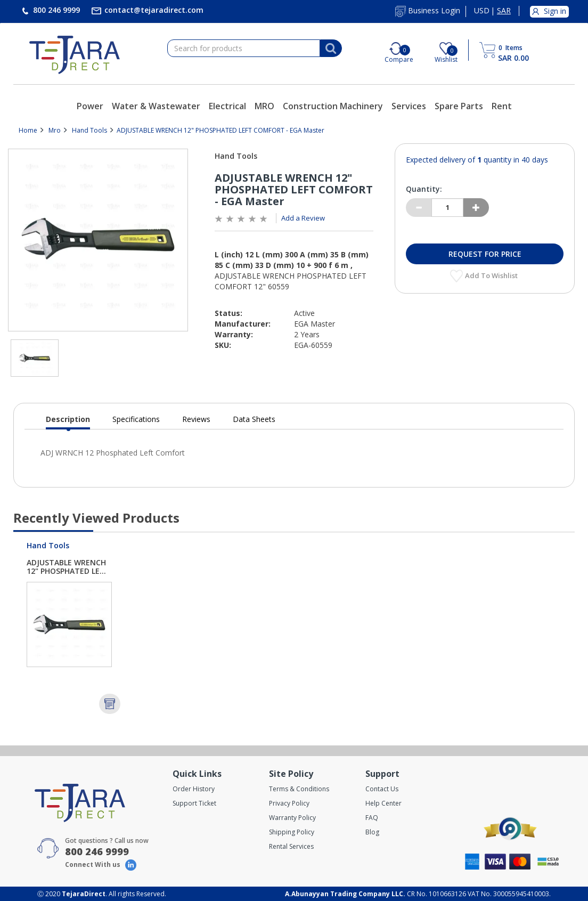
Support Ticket (194, 803)
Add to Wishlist (492, 275)
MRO (264, 106)
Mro (55, 130)
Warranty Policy (292, 818)
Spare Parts (459, 106)
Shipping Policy (292, 832)
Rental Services (291, 846)
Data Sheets (254, 419)
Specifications (136, 419)
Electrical (227, 106)
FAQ (372, 818)
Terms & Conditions (299, 789)
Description (68, 422)
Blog (372, 832)
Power (90, 106)
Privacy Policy (289, 803)
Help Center (383, 803)
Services (409, 106)
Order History (194, 789)
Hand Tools (89, 130)
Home (28, 130)
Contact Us (382, 789)
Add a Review (303, 218)
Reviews (196, 419)
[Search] (331, 48)
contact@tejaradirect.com (153, 10)
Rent (502, 106)
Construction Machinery (333, 106)
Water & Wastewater (156, 106)
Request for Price (485, 254)
